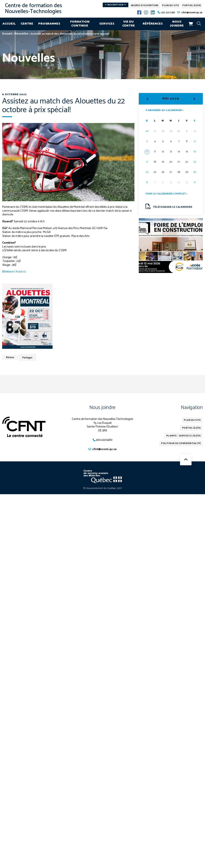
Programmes (49, 24)
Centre (27, 24)
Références (153, 24)
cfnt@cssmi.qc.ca (192, 12)
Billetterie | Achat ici (14, 272)
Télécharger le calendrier (169, 207)
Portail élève (192, 5)
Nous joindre (177, 24)
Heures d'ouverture (145, 5)
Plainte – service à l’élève (184, 436)
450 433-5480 (168, 12)
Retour (10, 357)
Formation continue (80, 24)
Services (107, 24)
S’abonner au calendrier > (165, 110)
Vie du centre (129, 24)
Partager (28, 358)
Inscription (115, 5)
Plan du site (171, 5)
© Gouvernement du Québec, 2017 (103, 488)
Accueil (9, 24)
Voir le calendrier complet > (167, 194)
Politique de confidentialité (182, 444)
